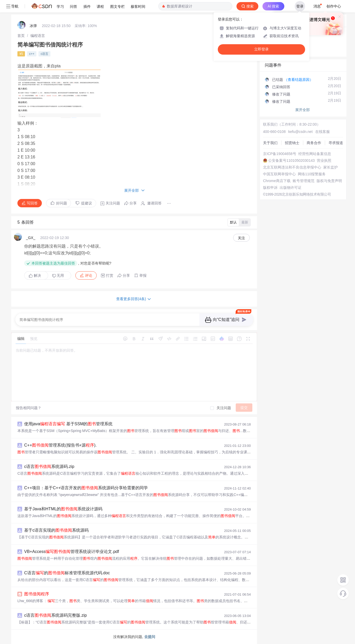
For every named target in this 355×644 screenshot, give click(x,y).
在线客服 (323, 132)
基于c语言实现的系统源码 (56, 530)
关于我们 (270, 143)
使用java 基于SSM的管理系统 (68, 424)
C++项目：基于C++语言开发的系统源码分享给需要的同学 (86, 488)
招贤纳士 (292, 143)
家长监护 (331, 167)
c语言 (44, 54)
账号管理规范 (304, 181)
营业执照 (324, 160)
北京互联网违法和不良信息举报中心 (292, 167)
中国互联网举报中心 (279, 174)
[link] (21, 36)
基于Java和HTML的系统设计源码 (63, 509)
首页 (21, 36)
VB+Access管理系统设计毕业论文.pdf (72, 552)
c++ (32, 54)
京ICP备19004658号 (280, 154)
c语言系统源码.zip (49, 466)
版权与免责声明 (329, 181)
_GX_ (31, 238)
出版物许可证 (291, 188)
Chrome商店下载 (277, 181)
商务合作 (314, 143)
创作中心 (334, 6)
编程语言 (38, 36)
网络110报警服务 (312, 174)
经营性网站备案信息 (315, 154)
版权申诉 (270, 188)
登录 (300, 6)
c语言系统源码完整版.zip (55, 615)
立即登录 (261, 49)
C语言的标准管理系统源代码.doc (67, 573)
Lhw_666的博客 (30, 601)
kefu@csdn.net (300, 132)
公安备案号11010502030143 (291, 160)
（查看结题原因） (299, 80)
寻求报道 (336, 143)
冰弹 (33, 26)
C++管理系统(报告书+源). (60, 445)
